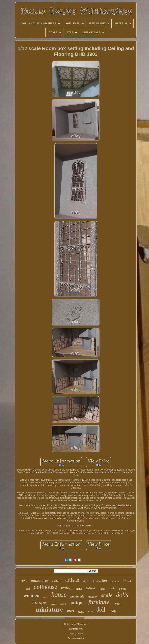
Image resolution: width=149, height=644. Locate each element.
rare (90, 611)
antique (77, 603)
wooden (31, 596)
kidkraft (91, 588)
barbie (123, 589)
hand (79, 589)
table (112, 588)
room (57, 580)
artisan (72, 580)
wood (63, 604)
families (53, 604)
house (59, 595)
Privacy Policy (76, 634)
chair (102, 589)
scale (107, 595)
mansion (93, 597)
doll (101, 610)
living (45, 597)
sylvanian (115, 582)
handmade (77, 596)
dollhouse (45, 587)
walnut (67, 588)
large (117, 603)
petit (28, 589)
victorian (100, 580)
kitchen (81, 612)
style (86, 581)
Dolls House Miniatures (76, 624)
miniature (49, 609)
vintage (39, 602)
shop (113, 611)
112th (24, 581)
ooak (128, 581)
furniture (99, 602)
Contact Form (76, 629)
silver (70, 611)
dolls (122, 595)
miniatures (40, 580)
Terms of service (76, 638)
